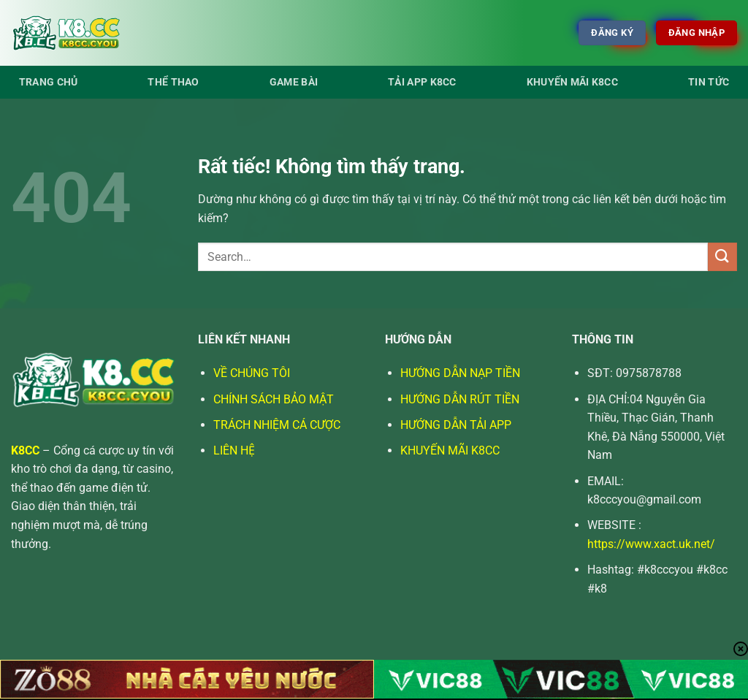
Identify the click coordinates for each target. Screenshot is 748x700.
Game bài (294, 82)
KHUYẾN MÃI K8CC (450, 450)
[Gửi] (722, 257)
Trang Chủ (49, 82)
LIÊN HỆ (234, 450)
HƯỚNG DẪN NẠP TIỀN (460, 373)
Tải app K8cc (422, 82)
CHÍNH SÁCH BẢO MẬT (274, 399)
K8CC (25, 450)
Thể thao (173, 82)
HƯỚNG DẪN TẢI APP (456, 425)
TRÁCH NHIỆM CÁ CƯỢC (277, 425)
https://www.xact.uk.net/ (651, 544)
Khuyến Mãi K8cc (572, 82)
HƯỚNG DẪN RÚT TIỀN (460, 399)
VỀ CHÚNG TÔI (252, 373)
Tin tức (709, 82)
